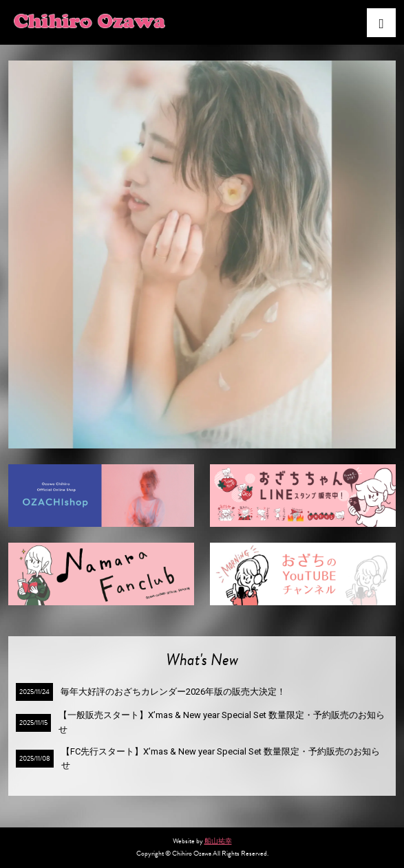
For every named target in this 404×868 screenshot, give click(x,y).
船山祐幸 (218, 841)
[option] (202, 254)
